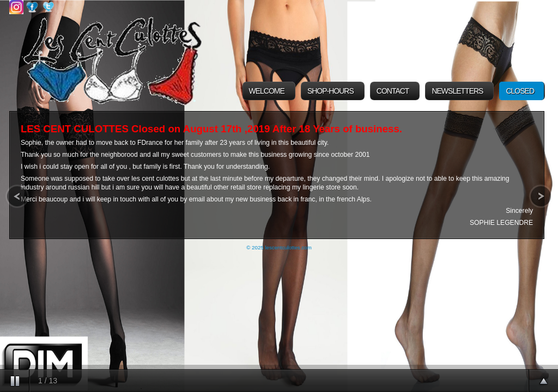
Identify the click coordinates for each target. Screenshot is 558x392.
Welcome (267, 91)
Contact (393, 91)
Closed (520, 91)
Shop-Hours (330, 91)
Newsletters (457, 91)
